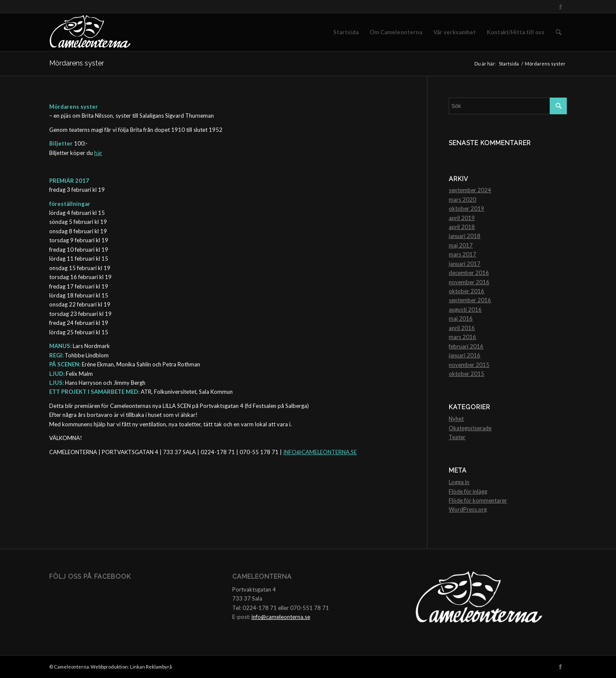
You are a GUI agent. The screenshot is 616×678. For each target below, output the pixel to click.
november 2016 (469, 282)
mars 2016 (462, 337)
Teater (457, 437)
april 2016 (462, 328)
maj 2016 (461, 318)
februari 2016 (466, 346)
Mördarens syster (77, 63)
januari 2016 (465, 355)
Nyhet (456, 419)
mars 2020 (462, 199)
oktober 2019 (466, 208)
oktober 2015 (466, 374)
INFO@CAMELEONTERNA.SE (320, 452)
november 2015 (469, 365)
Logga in (459, 482)
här (98, 153)
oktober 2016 (466, 291)
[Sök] (558, 32)
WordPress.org (468, 509)
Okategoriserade (470, 428)
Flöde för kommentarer (478, 500)
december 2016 (469, 273)
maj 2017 (461, 245)
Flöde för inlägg (468, 491)
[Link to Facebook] (560, 6)
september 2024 (470, 190)
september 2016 (470, 300)
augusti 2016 (465, 309)
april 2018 (462, 227)
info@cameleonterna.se (281, 617)
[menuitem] (346, 32)
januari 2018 (465, 236)
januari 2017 (465, 264)
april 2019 (462, 218)
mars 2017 (462, 254)
